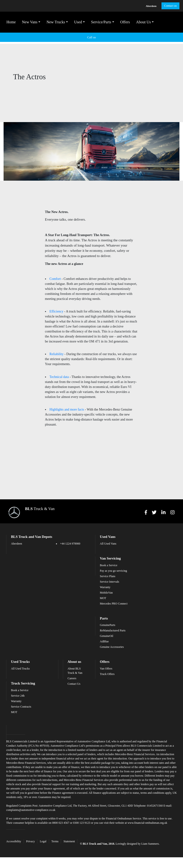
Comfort (55, 269)
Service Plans (108, 571)
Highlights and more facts (67, 398)
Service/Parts (104, 23)
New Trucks (59, 23)
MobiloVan (106, 588)
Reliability (57, 343)
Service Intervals (109, 577)
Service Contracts (27, 701)
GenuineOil (107, 631)
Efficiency (56, 301)
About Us (146, 23)
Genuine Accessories (112, 642)
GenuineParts (108, 620)
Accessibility (19, 844)
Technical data (59, 366)
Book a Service (109, 560)
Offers (128, 23)
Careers (74, 673)
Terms (61, 844)
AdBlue (104, 636)
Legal (49, 844)
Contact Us (76, 679)
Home (14, 23)
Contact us (168, 6)
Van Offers (106, 663)
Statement (75, 844)
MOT (103, 593)
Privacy (36, 844)
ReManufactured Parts (113, 625)
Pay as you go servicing (113, 566)
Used (81, 23)
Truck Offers (107, 669)
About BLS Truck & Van (77, 665)
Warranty (105, 582)
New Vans (33, 23)
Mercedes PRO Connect (114, 599)
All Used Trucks (26, 663)
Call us (91, 38)
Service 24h (23, 690)
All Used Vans (108, 539)
